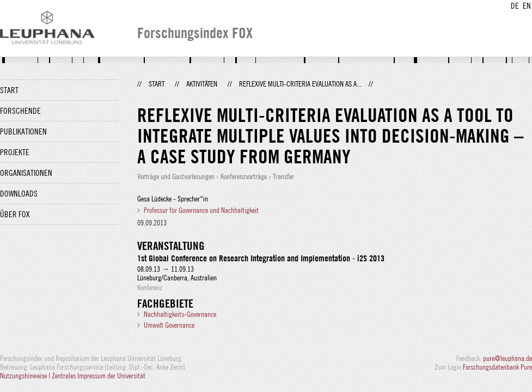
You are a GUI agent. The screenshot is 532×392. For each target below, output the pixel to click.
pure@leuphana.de (507, 358)
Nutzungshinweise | (26, 376)
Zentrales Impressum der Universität (99, 376)
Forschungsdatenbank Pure (497, 367)
